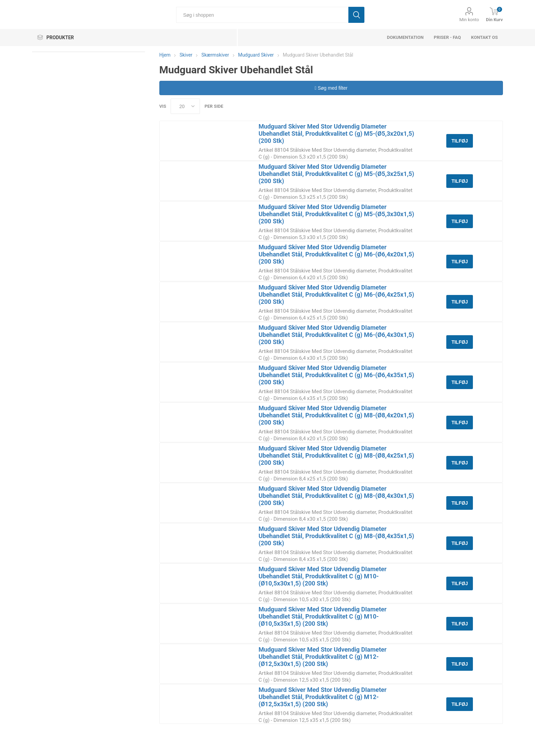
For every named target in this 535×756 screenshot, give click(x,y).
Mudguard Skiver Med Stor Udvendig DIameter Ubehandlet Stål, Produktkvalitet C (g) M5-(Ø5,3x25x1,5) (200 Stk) (336, 174)
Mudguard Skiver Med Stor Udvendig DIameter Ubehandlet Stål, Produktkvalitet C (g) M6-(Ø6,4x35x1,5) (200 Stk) (336, 375)
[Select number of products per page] (185, 106)
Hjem (165, 55)
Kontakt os (485, 37)
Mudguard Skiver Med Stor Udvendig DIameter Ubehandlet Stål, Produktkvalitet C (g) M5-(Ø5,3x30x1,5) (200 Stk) (336, 214)
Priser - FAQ (447, 37)
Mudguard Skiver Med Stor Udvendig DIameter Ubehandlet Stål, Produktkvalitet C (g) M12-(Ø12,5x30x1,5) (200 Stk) (323, 657)
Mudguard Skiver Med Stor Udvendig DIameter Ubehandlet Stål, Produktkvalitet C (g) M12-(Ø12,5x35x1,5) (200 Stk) (323, 697)
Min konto (469, 20)
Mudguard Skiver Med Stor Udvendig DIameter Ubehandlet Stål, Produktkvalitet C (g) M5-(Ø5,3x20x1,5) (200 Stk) (336, 134)
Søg (356, 15)
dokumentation (405, 37)
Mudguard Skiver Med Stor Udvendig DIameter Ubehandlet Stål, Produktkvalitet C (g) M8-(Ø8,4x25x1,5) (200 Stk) (336, 455)
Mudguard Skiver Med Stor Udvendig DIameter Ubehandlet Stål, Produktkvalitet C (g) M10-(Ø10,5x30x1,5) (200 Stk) (323, 576)
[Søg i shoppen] (262, 15)
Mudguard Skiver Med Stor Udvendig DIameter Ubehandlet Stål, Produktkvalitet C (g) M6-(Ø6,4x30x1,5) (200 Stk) (336, 335)
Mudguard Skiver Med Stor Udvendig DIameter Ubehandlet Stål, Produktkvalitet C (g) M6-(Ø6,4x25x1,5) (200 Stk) (336, 294)
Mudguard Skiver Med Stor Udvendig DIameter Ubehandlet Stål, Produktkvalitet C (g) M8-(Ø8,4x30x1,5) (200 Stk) (336, 496)
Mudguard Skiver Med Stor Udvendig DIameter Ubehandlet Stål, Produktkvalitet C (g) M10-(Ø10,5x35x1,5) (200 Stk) (323, 616)
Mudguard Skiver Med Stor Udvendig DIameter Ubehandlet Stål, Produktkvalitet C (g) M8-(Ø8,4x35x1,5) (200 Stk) (336, 536)
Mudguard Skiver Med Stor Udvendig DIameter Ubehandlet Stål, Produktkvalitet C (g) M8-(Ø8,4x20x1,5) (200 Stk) (336, 415)
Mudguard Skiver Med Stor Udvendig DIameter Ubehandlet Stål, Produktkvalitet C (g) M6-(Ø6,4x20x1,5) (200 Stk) (336, 254)
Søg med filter (331, 88)
